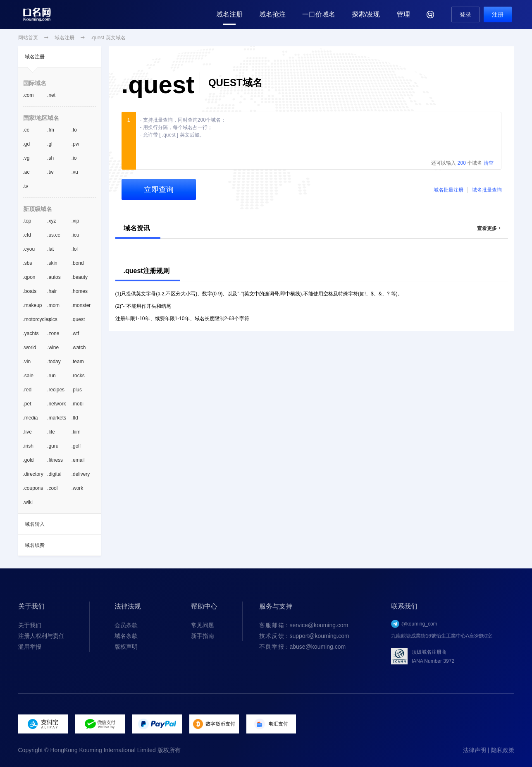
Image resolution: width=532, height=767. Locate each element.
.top (27, 221)
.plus (77, 390)
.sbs (28, 263)
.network (56, 404)
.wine (53, 348)
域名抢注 (272, 14)
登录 (465, 14)
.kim (76, 432)
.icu (75, 235)
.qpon (29, 277)
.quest (78, 319)
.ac (26, 172)
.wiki (28, 502)
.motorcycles (35, 319)
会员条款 (126, 625)
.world (30, 348)
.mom (53, 305)
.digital (54, 474)
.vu (75, 172)
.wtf (75, 333)
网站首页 (28, 38)
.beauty (80, 277)
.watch (79, 348)
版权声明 (126, 647)
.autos (54, 277)
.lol (75, 249)
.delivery (81, 474)
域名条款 (126, 636)
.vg (26, 158)
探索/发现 (366, 14)
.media (31, 418)
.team (78, 362)
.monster (81, 305)
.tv (26, 186)
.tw (50, 172)
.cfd (27, 235)
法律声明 (475, 750)
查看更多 (489, 228)
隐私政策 (503, 750)
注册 (498, 14)
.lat (50, 249)
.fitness (55, 460)
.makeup (33, 305)
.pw (75, 144)
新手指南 (203, 636)
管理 (403, 14)
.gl (50, 144)
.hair (52, 291)
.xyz (51, 221)
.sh (50, 158)
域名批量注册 (449, 190)
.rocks (78, 376)
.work (78, 488)
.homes (80, 291)
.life (51, 432)
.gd (27, 144)
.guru (53, 446)
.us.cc (54, 235)
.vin (27, 362)
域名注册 (229, 14)
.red (27, 390)
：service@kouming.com (304, 625)
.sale (28, 376)
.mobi (78, 404)
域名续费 (35, 545)
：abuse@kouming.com (303, 647)
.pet (27, 404)
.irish (28, 446)
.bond (78, 263)
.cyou (29, 249)
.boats (30, 291)
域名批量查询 (487, 190)
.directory (33, 474)
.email (78, 460)
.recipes (56, 390)
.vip (75, 221)
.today (54, 362)
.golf (76, 446)
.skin (52, 263)
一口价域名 (319, 14)
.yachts (31, 333)
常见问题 (203, 625)
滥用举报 (30, 647)
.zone (53, 333)
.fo (74, 130)
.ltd (75, 418)
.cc (26, 130)
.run (51, 376)
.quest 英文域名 (108, 38)
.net (51, 95)
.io (74, 158)
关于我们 (30, 625)
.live (27, 432)
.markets (57, 418)
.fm (51, 130)
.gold (29, 460)
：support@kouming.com (304, 636)
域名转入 (35, 524)
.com (29, 95)
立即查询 (159, 189)
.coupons (33, 488)
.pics (52, 319)
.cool (52, 488)
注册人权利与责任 (41, 636)
